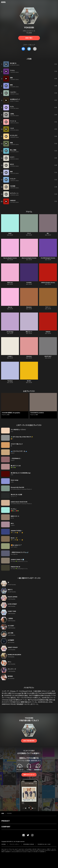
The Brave (10, 381)
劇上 (48, 233)
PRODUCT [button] (6, 821)
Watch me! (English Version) (29, 258)
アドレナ (29, 233)
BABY (10, 233)
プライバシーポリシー (14, 844)
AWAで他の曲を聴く (29, 741)
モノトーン (48, 307)
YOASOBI (9, 813)
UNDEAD (48, 332)
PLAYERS (29, 283)
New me (10, 307)
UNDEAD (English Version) (48, 283)
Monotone (29, 307)
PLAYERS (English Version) (48, 258)
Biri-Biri (29, 381)
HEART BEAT (48, 356)
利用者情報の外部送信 (29, 844)
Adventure (29, 356)
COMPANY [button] (6, 827)
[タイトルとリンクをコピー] (35, 49)
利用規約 (4, 844)
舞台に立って (29, 332)
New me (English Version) (10, 258)
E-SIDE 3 (10, 356)
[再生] (6, 64)
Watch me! (10, 283)
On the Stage (10, 332)
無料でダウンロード (29, 775)
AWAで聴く (29, 38)
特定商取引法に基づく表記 (44, 844)
